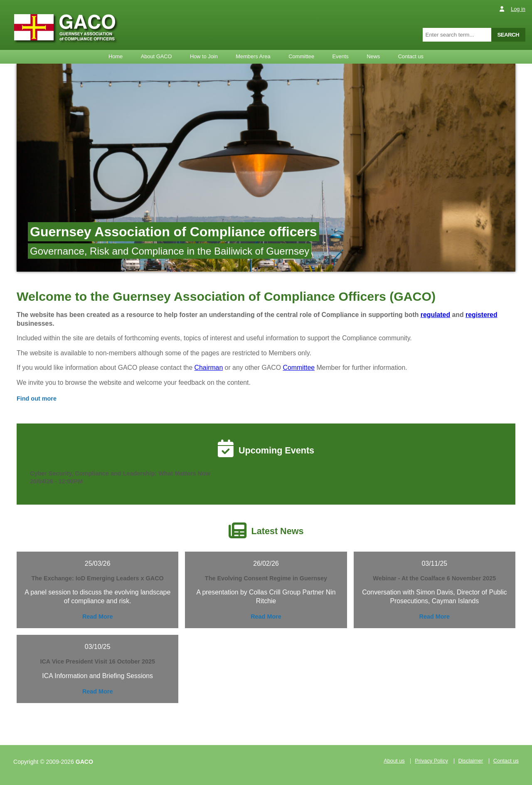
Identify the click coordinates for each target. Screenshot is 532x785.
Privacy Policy (431, 761)
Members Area (253, 56)
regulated (435, 315)
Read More (98, 617)
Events (341, 56)
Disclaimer (471, 761)
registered (482, 315)
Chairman (209, 368)
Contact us (411, 56)
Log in (518, 9)
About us (394, 761)
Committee (301, 56)
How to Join (204, 56)
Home (116, 56)
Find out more (37, 399)
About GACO (156, 56)
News (373, 56)
